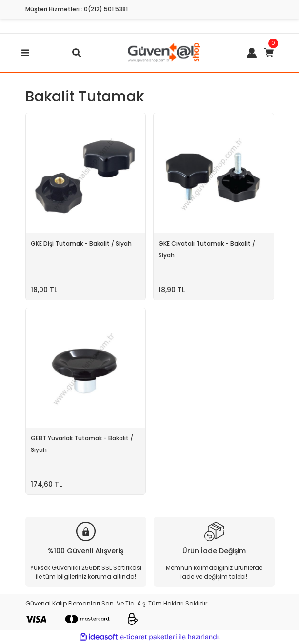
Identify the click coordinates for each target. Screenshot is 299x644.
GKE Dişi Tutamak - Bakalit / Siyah (81, 244)
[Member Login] (252, 53)
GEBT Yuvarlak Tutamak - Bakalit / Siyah (82, 444)
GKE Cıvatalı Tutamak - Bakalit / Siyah (207, 249)
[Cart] (269, 53)
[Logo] (164, 52)
